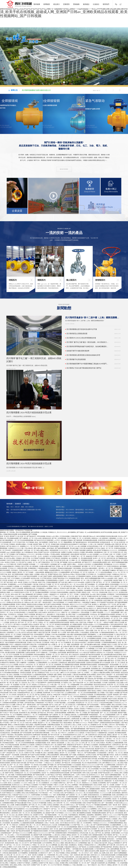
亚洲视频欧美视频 (63, 739)
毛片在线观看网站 (35, 773)
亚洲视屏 (50, 675)
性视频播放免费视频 (9, 604)
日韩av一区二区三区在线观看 (49, 749)
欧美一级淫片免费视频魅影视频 (118, 562)
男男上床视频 (109, 671)
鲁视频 (30, 827)
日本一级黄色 (94, 853)
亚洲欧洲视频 (61, 795)
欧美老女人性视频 (79, 552)
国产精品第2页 (31, 536)
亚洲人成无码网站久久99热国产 (76, 606)
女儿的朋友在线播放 (56, 556)
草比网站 (109, 743)
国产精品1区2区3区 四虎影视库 (44, 540)
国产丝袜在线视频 (53, 546)
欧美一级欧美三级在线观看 (56, 743)
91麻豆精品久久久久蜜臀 (37, 707)
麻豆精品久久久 (41, 614)
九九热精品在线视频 (21, 596)
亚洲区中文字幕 (29, 753)
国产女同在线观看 (93, 705)
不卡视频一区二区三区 (53, 584)
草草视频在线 (108, 564)
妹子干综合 (80, 839)
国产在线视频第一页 (91, 584)
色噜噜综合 (28, 791)
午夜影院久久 (91, 606)
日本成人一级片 (44, 807)
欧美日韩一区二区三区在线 (116, 685)
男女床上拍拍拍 (85, 837)
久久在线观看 (77, 765)
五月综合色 (44, 671)
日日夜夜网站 (102, 783)
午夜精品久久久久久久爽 (16, 548)
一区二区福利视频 (122, 863)
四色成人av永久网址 (53, 536)
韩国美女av (95, 538)
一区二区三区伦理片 (56, 661)
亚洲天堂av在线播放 (14, 669)
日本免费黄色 (4, 631)
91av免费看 (92, 779)
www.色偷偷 (93, 783)
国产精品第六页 (64, 671)
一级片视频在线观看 (50, 815)
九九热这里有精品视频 (106, 703)
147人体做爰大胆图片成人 (73, 602)
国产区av (89, 861)
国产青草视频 (99, 679)
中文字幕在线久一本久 (100, 677)
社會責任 (96, 4)
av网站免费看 (102, 845)
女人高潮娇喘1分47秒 (95, 725)
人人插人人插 (24, 707)
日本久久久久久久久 (49, 799)
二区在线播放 (118, 647)
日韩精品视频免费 (52, 582)
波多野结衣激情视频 (54, 683)
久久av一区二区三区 (119, 572)
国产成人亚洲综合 (76, 667)
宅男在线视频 (41, 536)
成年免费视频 (67, 661)
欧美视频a (43, 731)
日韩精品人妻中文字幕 (23, 558)
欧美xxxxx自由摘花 (108, 578)
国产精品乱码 (68, 586)
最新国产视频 (122, 713)
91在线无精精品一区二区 (54, 731)
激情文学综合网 (102, 608)
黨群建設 (86, 4)
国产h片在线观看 (105, 663)
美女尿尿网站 (15, 823)
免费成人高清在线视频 (112, 584)
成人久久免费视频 (121, 590)
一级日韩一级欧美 (35, 857)
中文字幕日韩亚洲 (46, 578)
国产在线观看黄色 (32, 719)
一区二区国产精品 (26, 600)
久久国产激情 (39, 639)
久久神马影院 (86, 538)
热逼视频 (16, 685)
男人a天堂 (13, 631)
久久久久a (3, 837)
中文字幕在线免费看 (67, 859)
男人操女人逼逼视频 (13, 675)
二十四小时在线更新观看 (22, 835)
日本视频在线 (40, 588)
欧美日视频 (107, 600)
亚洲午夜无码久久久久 (102, 687)
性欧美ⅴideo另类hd (69, 574)
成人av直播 (52, 645)
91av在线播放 (26, 819)
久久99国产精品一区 (110, 637)
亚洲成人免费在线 (64, 749)
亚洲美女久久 (70, 851)
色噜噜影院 (14, 801)
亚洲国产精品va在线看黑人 (39, 627)
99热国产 (105, 717)
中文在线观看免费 (6, 542)
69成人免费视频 (68, 629)
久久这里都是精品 (82, 657)
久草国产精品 (34, 807)
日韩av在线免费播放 (9, 761)
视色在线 (48, 757)
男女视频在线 (121, 761)
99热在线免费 (4, 693)
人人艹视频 (14, 616)
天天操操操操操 (26, 699)
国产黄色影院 (61, 608)
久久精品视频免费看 (83, 614)
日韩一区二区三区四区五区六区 (114, 552)
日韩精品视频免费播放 (10, 867)
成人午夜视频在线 (27, 552)
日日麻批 (112, 610)
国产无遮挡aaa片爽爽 (103, 586)
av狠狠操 (66, 610)
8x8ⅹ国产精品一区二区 (64, 641)
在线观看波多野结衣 (24, 693)
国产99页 (40, 819)
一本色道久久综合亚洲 (84, 564)
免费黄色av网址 (104, 616)
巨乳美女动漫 (102, 735)
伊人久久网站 (34, 747)
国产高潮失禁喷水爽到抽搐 (53, 669)
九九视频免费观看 (97, 564)
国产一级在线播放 (107, 803)
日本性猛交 (53, 568)
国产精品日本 (66, 763)
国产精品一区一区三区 (60, 769)
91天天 (96, 703)
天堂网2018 (15, 707)
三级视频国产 (18, 637)
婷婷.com (3, 564)
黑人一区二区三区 (121, 633)
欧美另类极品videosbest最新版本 (80, 739)
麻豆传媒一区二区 (30, 550)
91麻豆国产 (100, 544)
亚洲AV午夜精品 (21, 604)
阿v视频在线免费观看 (42, 592)
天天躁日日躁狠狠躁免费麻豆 (12, 851)
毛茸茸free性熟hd (88, 625)
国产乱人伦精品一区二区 (30, 562)
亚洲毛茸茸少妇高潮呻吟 (106, 540)
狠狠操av (124, 711)
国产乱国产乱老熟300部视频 (53, 604)
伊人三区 (84, 627)
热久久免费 (19, 729)
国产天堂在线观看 (43, 705)
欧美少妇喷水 (43, 612)
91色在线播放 (85, 633)
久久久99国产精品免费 (120, 815)
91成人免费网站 (106, 709)
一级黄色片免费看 (108, 622)
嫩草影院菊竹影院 (73, 653)
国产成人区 (110, 813)
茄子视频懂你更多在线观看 (107, 614)
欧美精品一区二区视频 (120, 596)
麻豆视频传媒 (93, 791)
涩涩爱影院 (111, 594)
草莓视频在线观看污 (88, 560)
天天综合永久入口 (44, 685)
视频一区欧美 (11, 831)
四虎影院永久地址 (6, 795)
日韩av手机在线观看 (6, 809)
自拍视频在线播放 (41, 743)
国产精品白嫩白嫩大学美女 (106, 755)
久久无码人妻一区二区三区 (87, 743)
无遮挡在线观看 (94, 641)
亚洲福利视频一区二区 (118, 582)
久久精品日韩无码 (120, 635)
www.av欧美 (83, 653)
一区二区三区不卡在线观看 (38, 546)
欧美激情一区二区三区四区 (54, 727)
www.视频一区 (99, 560)
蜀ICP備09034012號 (33, 526)
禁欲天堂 (109, 829)
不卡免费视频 (90, 649)
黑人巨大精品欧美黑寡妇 (90, 763)
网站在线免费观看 (50, 789)
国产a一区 (8, 701)
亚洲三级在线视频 (95, 683)
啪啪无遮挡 (71, 663)
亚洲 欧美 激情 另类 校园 (68, 588)
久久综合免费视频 (20, 727)
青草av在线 (14, 594)
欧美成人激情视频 (98, 576)
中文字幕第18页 (12, 564)
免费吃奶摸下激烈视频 (40, 735)
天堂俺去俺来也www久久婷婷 (28, 570)
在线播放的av (81, 755)
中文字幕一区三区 (25, 685)
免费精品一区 (84, 647)
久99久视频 (118, 598)
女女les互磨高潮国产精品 (82, 859)
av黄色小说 (44, 574)
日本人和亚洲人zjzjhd (81, 779)
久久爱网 (93, 612)
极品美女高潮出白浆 (97, 781)
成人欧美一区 (107, 627)
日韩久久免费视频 (8, 590)
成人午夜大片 (20, 606)
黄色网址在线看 (12, 608)
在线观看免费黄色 (55, 570)
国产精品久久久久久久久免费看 (111, 731)
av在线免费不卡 (104, 817)
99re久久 (46, 777)
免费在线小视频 (5, 592)
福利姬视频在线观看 (107, 598)
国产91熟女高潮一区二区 (81, 683)
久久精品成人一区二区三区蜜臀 (108, 791)
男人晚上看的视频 (31, 713)
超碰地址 (46, 679)
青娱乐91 (56, 588)
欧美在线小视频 (32, 633)
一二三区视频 (5, 622)
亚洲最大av (111, 747)
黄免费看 (124, 639)
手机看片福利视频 (80, 550)
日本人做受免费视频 (114, 620)
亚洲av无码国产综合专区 (42, 552)
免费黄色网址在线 (30, 588)
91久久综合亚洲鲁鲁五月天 (94, 651)
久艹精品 (7, 616)
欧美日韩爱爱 (92, 675)
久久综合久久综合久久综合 (85, 687)
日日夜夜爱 (46, 643)
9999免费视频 (23, 801)
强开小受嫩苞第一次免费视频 (26, 663)
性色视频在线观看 (22, 797)
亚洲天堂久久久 (96, 855)
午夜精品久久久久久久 (11, 651)
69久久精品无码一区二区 (69, 570)
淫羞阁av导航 (25, 771)
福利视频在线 (99, 552)
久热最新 (114, 819)
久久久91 (116, 564)
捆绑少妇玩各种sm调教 (92, 851)
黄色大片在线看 (120, 622)
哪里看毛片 (56, 657)
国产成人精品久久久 (13, 546)
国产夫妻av (111, 556)
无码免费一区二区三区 (67, 546)
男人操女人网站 (110, 590)
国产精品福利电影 (79, 586)
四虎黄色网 (47, 693)
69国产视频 (29, 781)
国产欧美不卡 (79, 745)
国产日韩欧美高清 (44, 562)
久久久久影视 (38, 777)
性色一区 (9, 715)
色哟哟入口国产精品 (112, 827)
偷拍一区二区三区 (81, 596)
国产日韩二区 (33, 805)
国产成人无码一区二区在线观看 (115, 659)
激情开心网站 (72, 564)
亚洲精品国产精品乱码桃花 (19, 647)
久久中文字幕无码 (56, 865)
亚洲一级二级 (122, 643)
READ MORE (64, 169)
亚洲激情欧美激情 (74, 578)
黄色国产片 (13, 536)
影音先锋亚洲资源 (94, 542)
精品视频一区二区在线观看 (80, 799)
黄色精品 (116, 847)
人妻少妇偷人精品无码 (82, 857)
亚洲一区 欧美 (5, 536)
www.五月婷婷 (104, 554)
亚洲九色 (42, 584)
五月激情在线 (40, 771)
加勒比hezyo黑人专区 (31, 602)
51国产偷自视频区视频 (36, 618)
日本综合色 (94, 614)
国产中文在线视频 (109, 649)
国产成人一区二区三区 (47, 625)
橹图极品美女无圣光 (51, 572)
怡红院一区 (45, 773)
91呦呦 (114, 861)
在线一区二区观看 (115, 554)
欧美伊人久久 (100, 659)
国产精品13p (56, 631)
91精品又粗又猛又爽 (44, 633)
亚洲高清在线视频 (108, 635)
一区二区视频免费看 (73, 685)
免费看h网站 (71, 713)
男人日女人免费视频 (75, 769)
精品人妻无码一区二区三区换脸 (89, 747)
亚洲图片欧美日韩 (93, 596)
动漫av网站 (70, 635)
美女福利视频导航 (70, 689)
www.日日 (116, 727)
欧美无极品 (83, 544)
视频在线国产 (71, 757)
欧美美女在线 (35, 578)
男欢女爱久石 (25, 737)
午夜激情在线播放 (43, 568)
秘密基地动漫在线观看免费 (85, 689)
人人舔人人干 (122, 629)
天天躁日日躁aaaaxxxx (121, 803)
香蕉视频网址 (92, 635)
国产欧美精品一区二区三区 (79, 572)
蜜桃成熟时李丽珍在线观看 (89, 665)
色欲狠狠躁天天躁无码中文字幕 (94, 590)
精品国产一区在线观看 (12, 755)
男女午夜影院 (108, 835)
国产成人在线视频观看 (74, 566)
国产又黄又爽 (16, 731)
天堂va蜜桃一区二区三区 (67, 711)
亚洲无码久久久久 (95, 775)
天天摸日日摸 (55, 711)
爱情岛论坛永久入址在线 (117, 717)
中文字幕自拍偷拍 (58, 689)
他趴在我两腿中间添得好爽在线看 (107, 536)
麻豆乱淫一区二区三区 (46, 665)
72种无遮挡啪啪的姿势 (80, 697)
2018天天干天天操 (58, 787)
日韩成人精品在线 (108, 691)
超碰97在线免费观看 (80, 691)
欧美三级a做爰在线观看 (98, 701)
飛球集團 (37, 4)
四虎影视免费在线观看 (100, 562)
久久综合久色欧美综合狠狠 (18, 681)
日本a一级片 (117, 631)
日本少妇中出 (120, 845)
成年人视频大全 (48, 709)
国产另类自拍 (89, 679)
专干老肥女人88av (67, 683)
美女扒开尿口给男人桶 (61, 560)
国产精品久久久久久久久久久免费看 (39, 801)
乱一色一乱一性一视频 (63, 645)
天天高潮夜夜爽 (80, 789)
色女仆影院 (103, 747)
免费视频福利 (39, 823)
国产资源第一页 (28, 637)
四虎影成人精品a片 (45, 657)
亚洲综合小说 (39, 629)
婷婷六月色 (42, 582)
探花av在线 (25, 793)
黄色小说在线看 (117, 705)
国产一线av (65, 649)
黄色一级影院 (119, 578)
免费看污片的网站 (67, 552)
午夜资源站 (66, 604)
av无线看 (57, 709)
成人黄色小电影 (71, 614)
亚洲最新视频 (20, 653)
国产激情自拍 (33, 787)
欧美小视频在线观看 (70, 687)
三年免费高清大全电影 (104, 574)
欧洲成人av (96, 604)
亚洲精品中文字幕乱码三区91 (78, 620)
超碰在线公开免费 (92, 556)
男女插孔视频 (74, 548)
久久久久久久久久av (113, 689)
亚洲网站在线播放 (24, 616)
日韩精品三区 (85, 817)
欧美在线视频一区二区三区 (48, 641)
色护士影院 (80, 616)
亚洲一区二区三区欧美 (118, 663)
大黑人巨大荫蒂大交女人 (94, 580)
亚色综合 (25, 683)
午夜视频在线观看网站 (42, 741)
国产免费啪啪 (98, 737)
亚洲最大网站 (79, 677)
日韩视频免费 (15, 733)
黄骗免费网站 (68, 542)
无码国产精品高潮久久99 (60, 578)
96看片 (56, 785)
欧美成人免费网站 (61, 747)
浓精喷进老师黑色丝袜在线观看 (59, 622)
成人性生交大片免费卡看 (68, 657)
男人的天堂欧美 (115, 687)
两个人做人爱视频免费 (26, 594)
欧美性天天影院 (10, 562)
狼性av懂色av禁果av (43, 550)
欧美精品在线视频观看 (62, 625)
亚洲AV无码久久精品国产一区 (114, 576)
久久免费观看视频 (106, 795)
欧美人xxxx (73, 671)
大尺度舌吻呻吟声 (41, 683)
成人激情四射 (104, 538)
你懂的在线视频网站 (22, 805)
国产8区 (54, 538)
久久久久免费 (35, 759)
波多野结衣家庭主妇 (114, 657)
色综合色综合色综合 (100, 685)
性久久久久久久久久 (48, 861)
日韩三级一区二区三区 (92, 616)
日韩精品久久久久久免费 (21, 747)
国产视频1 (21, 703)
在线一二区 (121, 729)
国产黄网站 (67, 849)
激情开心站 (114, 667)
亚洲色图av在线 (110, 544)
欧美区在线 (117, 639)
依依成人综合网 (43, 681)
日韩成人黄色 (118, 773)
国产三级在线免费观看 (37, 608)
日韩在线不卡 (120, 765)
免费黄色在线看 (99, 741)
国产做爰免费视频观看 (62, 548)
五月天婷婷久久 (45, 759)
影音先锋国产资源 (122, 675)
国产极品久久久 (32, 681)
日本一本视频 (123, 618)
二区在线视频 (71, 703)
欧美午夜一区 (78, 721)
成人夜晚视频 (38, 709)
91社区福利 (30, 669)
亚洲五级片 (105, 787)
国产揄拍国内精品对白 (80, 542)
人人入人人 (50, 647)
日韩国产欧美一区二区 (56, 542)
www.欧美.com (97, 761)
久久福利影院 (120, 747)
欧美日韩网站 (5, 865)
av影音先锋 (103, 588)
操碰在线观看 (8, 747)
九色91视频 (93, 773)
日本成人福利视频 (66, 631)
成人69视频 (50, 560)
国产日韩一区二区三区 (25, 622)
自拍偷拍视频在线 (8, 566)
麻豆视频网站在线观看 (84, 813)
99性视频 (101, 584)
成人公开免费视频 (46, 689)
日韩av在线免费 (119, 669)
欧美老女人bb (101, 653)
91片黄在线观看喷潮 (30, 590)
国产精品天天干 (87, 562)
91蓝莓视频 (53, 564)
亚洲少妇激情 (61, 614)
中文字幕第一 (10, 699)
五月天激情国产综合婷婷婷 (105, 602)
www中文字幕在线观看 (25, 584)
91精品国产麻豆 (66, 771)
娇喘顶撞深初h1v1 (32, 717)
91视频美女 (93, 661)
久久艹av (48, 771)
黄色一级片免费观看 (42, 542)
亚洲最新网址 (32, 568)
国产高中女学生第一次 (12, 671)
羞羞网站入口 (25, 546)
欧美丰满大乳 (26, 560)
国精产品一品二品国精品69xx (71, 612)
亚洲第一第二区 (61, 566)
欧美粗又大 (27, 715)
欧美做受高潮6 (10, 843)
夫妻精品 (67, 715)
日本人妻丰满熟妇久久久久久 (108, 763)
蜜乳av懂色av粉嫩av (40, 548)
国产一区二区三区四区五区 (41, 697)
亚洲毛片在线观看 (23, 564)
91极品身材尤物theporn (71, 847)
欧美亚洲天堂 (123, 779)
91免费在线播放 (43, 719)
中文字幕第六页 (91, 574)
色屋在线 (74, 715)
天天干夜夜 (99, 649)
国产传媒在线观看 (94, 713)
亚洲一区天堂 (54, 829)
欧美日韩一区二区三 (67, 594)
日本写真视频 (55, 598)
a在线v (53, 620)
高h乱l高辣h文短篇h (83, 751)
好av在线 (93, 594)
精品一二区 (91, 620)
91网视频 (104, 645)
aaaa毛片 (85, 725)
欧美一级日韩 (32, 855)
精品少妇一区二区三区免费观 (24, 661)
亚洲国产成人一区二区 (78, 556)
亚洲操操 (99, 606)
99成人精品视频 (78, 865)
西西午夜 (118, 544)
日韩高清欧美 (56, 771)
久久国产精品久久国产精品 (54, 775)
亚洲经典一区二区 (81, 639)
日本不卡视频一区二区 (74, 538)
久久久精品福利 (53, 663)
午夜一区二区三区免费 (106, 546)
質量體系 (66, 4)
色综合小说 (14, 610)
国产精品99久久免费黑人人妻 (28, 691)
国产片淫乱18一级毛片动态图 (9, 713)
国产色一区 (36, 689)
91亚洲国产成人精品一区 (57, 677)
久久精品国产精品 (32, 612)
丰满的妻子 (42, 647)
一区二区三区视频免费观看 (40, 715)
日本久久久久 (61, 590)
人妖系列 (3, 735)
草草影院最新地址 (73, 833)
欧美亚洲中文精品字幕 (30, 645)
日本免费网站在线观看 (94, 639)
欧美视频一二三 (35, 564)
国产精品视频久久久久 (83, 711)
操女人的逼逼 (62, 835)
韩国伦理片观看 (22, 568)
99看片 (97, 681)
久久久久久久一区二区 (66, 550)
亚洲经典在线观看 (120, 548)
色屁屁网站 (95, 669)
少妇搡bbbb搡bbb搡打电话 (47, 566)
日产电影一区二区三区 (119, 709)
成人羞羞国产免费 (25, 651)
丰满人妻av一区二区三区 (58, 685)
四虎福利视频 (47, 835)
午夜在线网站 (77, 568)
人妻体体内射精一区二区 (78, 580)
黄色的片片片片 (102, 566)
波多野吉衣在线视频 (93, 663)
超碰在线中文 (30, 779)
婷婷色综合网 (19, 590)
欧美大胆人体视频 (31, 723)
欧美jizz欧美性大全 (59, 606)
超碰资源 (89, 550)
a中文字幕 (90, 737)
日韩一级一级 (98, 631)
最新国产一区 (29, 765)
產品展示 (56, 4)
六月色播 (30, 544)
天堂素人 (77, 594)
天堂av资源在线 (71, 616)
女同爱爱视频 (62, 538)
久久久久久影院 (75, 610)
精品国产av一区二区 (25, 659)
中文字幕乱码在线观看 (45, 701)
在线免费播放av (96, 777)
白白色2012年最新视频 (39, 803)
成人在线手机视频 (58, 847)
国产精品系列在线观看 (93, 655)
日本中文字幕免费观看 (14, 560)
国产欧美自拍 (23, 610)
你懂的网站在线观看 (6, 711)
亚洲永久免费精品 (23, 649)
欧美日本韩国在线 (113, 566)
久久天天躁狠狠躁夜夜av (102, 625)
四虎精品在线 (116, 711)
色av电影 (78, 699)
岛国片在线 (83, 622)
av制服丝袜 (84, 598)
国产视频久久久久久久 (80, 723)
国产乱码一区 (123, 719)
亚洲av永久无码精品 (68, 639)
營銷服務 (76, 4)
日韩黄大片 (67, 556)
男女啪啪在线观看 (87, 558)
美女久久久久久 (113, 592)
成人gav (125, 647)
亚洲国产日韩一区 (37, 865)
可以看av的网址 (55, 554)
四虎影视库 (24, 755)
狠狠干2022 (124, 681)
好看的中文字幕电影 (7, 677)
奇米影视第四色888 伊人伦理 (72, 735)
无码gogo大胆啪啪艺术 (115, 843)
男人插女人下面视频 (96, 721)
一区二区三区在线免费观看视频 (24, 540)
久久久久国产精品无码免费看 (28, 576)
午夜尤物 (26, 556)
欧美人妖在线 (89, 839)
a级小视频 (11, 775)
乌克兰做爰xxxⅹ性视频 (113, 693)
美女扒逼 (85, 568)
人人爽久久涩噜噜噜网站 (96, 671)
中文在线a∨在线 (59, 793)
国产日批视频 (32, 849)
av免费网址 (49, 588)
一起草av (78, 775)
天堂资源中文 (39, 606)
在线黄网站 (64, 558)
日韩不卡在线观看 (18, 588)
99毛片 (12, 645)
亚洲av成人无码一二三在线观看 (23, 709)
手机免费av (14, 849)
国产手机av (50, 791)
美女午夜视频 (60, 853)
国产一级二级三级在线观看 (46, 699)
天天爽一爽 (54, 697)
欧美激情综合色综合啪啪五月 (70, 544)
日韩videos (57, 649)
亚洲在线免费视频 (61, 713)
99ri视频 (38, 753)
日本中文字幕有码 (50, 608)
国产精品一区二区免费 (92, 588)
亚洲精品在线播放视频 (65, 568)
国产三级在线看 (61, 707)
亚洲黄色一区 (30, 741)
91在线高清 (21, 580)
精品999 (116, 821)
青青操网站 (82, 815)
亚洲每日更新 (55, 544)
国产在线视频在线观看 (74, 627)
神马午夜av (51, 713)
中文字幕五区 (49, 703)
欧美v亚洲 (103, 719)
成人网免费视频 (111, 863)
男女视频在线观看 (13, 538)
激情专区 (124, 793)
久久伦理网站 (33, 647)
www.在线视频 (105, 707)
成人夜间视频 (70, 789)
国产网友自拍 (8, 741)
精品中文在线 (113, 699)
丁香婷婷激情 (51, 855)
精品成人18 (72, 649)
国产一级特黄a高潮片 (45, 602)
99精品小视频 (29, 574)
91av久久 (120, 771)
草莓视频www (67, 865)
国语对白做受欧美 (42, 586)
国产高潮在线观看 (90, 753)
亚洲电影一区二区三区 (38, 560)
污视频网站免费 (99, 831)
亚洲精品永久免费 (22, 827)
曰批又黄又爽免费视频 (110, 737)
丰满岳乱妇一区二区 (10, 799)
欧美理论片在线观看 (87, 695)
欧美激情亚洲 (20, 829)
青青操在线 (107, 811)
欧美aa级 (96, 550)
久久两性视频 (40, 757)
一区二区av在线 (117, 641)
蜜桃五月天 (70, 691)
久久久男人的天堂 (20, 633)
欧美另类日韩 (111, 558)
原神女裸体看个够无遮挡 (78, 554)
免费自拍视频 (64, 755)
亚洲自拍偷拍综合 (94, 795)
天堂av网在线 (29, 548)
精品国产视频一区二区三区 (42, 544)
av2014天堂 (33, 556)
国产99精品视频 (95, 767)
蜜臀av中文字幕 (53, 671)
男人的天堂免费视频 (27, 655)
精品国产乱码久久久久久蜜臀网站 (106, 749)
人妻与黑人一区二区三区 (106, 568)
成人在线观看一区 (75, 558)
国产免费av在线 (26, 817)
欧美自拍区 (111, 839)
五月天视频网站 (18, 715)
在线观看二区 (52, 739)
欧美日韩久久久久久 (54, 612)
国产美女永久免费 (108, 606)
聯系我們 (106, 4)
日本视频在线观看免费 (35, 679)
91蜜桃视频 (112, 538)
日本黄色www (92, 807)
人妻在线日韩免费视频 (79, 675)
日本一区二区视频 (103, 667)
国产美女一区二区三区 (103, 582)
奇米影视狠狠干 (39, 635)
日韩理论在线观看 (47, 651)
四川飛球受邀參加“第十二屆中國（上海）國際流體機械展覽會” (93, 318)
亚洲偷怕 (70, 540)
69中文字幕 (18, 861)
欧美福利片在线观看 (94, 643)
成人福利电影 (106, 833)
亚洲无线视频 (62, 653)
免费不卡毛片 (80, 851)
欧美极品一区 (12, 580)
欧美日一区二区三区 (100, 558)
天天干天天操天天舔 (19, 542)
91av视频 (98, 598)
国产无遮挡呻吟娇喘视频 (55, 721)
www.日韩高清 (15, 592)
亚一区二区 (90, 600)
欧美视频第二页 (36, 651)
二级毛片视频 (89, 631)
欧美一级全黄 (18, 582)
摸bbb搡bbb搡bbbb (23, 857)
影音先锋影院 (117, 793)
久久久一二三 (30, 580)
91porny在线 (80, 584)
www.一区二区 (108, 631)
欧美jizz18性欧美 (34, 625)
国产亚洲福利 (38, 594)
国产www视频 (62, 564)
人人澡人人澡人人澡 (72, 743)
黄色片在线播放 (102, 594)
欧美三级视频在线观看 (15, 811)
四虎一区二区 (102, 657)
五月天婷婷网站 (107, 799)
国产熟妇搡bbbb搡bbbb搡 (92, 645)
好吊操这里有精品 (20, 612)
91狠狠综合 (115, 574)
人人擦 (67, 580)
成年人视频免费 (25, 671)
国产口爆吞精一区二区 (27, 538)
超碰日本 (42, 717)
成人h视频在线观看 (76, 625)
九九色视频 (70, 608)
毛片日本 (97, 548)
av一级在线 (48, 639)
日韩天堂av (51, 627)
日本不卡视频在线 (60, 651)
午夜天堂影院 (58, 600)
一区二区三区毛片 (10, 829)
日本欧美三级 (5, 598)
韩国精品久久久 (55, 594)
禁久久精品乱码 (74, 655)
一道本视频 (119, 839)
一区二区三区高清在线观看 (48, 827)
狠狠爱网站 (98, 815)
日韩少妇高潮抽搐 (58, 602)
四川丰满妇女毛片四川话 (70, 669)
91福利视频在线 (115, 616)
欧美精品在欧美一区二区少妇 (110, 542)
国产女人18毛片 (90, 586)
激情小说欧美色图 (19, 781)
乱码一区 (119, 715)
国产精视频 (64, 562)
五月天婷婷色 (78, 608)
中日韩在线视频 (65, 536)
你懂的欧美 (18, 645)
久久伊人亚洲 (17, 847)
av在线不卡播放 (43, 570)
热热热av (35, 685)
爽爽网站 (115, 809)
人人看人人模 (21, 641)
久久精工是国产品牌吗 (45, 576)
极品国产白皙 (104, 851)
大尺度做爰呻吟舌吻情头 (84, 576)
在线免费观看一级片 (117, 612)
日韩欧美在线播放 (83, 661)
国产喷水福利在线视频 (65, 765)
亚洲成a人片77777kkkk (51, 596)
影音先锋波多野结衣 (56, 610)
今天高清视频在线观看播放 (11, 673)
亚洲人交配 (24, 731)
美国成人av (64, 807)
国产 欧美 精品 (9, 582)
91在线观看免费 (43, 645)
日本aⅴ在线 (38, 538)
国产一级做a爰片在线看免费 (57, 839)
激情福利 (116, 695)
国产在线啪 (103, 596)
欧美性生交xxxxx (23, 618)
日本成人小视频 (55, 637)
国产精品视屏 (32, 677)
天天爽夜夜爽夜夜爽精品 (107, 633)
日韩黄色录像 (103, 592)
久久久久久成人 (37, 600)
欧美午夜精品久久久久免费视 (12, 793)
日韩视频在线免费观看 (10, 703)
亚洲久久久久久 (108, 815)
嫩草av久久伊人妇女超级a (77, 582)
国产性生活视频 (115, 841)
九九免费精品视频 (70, 693)
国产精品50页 (78, 629)
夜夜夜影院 (107, 721)
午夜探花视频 (100, 629)
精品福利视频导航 (94, 731)
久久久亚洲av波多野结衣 (8, 641)
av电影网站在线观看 (32, 631)
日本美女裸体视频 (20, 721)
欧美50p (50, 695)
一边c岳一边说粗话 (43, 556)
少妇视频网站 (92, 697)
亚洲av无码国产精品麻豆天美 (92, 803)
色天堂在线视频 (58, 629)
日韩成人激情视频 (106, 641)
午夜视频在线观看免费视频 (24, 775)
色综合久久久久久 (100, 689)
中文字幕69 (118, 679)
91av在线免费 (86, 777)
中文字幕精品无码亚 (113, 701)
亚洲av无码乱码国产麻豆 (10, 576)
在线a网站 (124, 620)
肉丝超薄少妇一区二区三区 (26, 695)
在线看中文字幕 (90, 582)
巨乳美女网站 (40, 729)
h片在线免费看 (25, 578)
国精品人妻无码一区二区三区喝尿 (23, 572)
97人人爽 (58, 699)
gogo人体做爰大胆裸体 (14, 552)
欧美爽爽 (100, 811)
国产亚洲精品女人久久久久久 (108, 550)
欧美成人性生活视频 (40, 765)
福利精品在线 (47, 538)
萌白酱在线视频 (40, 580)
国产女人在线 (54, 705)
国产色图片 (11, 667)
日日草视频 (44, 795)
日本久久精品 (70, 590)
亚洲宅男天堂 (93, 735)
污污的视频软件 (39, 669)
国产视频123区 (52, 765)
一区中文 (86, 721)
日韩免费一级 (55, 633)
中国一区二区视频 (81, 713)
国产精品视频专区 (120, 540)
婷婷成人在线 (56, 639)
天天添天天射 (70, 677)
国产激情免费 (78, 540)
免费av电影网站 (9, 861)
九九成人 (41, 787)
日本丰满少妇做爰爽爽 (87, 548)
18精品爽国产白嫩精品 (109, 570)
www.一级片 (52, 795)
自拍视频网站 (7, 588)
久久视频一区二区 (75, 560)
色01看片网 (67, 731)
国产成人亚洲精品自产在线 (41, 673)
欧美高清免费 (35, 851)
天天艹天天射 (112, 604)
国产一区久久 (124, 831)
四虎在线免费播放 (63, 592)
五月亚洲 (118, 661)
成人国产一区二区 (73, 707)
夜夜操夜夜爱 (54, 550)
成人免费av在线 (85, 719)
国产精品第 (124, 657)
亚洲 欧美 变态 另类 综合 (106, 837)
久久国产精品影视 (44, 598)
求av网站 (15, 691)
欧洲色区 (58, 763)
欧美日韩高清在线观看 (109, 855)
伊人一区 (73, 584)
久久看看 (63, 633)
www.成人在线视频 (80, 546)
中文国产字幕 (50, 659)
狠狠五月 (81, 827)
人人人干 (110, 596)
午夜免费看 (100, 612)
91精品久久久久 (61, 627)
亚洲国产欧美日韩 (30, 769)
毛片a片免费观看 (6, 659)
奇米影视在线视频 (76, 803)
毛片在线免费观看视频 (96, 647)
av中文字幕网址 (82, 671)
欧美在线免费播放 (106, 572)
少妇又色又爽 (17, 819)
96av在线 (85, 801)
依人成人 (12, 815)
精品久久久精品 (112, 645)
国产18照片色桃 (6, 817)
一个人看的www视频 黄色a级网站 (100, 673)
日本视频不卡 (81, 649)
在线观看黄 (10, 633)
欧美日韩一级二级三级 (7, 683)
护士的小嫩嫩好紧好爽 (61, 819)
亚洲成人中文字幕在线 (53, 558)
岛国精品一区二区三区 (70, 727)
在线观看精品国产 (11, 618)
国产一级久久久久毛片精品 (35, 789)
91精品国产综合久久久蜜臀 (26, 629)
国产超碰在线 (26, 851)
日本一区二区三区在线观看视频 (70, 717)
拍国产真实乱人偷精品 (95, 691)
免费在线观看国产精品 (60, 576)
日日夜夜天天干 (43, 853)
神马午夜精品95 (55, 807)
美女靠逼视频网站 (62, 620)
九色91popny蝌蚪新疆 (75, 562)
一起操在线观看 (39, 572)
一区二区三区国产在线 (107, 857)
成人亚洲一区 (22, 536)
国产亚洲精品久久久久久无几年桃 (19, 627)
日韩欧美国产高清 (76, 536)
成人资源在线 (101, 827)
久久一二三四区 (55, 679)
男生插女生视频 (81, 574)
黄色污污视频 (36, 839)
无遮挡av (77, 709)
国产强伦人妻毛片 (117, 600)
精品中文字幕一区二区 (27, 592)
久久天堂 (19, 562)
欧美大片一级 (50, 747)
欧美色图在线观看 (35, 687)
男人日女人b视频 (59, 843)
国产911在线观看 (37, 667)
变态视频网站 (59, 791)
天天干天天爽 (55, 562)
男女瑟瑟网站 (115, 707)
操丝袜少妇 (14, 622)
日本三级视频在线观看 (93, 789)
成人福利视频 (34, 566)
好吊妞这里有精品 (93, 546)
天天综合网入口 (27, 845)
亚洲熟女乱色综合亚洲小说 (15, 602)
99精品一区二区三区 (107, 548)
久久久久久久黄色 (70, 813)
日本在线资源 (30, 606)
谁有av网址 (35, 817)
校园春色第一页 (110, 781)
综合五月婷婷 (98, 785)
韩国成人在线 (86, 592)
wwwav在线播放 (9, 739)
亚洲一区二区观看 (83, 673)
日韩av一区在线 (34, 731)
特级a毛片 (15, 825)
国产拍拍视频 (32, 610)
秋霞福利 (54, 759)
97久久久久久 (103, 556)
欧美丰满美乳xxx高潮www (73, 777)
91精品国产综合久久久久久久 (13, 556)
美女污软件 (27, 865)
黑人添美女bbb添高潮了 (80, 643)
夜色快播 (22, 713)
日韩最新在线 (49, 649)
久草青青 (64, 637)
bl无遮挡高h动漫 (55, 552)
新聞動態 (47, 4)
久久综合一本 (121, 538)
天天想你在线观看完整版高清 (58, 831)
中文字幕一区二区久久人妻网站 (36, 721)
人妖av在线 (3, 667)
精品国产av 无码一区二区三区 (76, 637)
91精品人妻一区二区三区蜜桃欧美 (61, 643)
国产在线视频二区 (82, 791)
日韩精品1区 (118, 671)
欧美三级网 (88, 677)
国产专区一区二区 (112, 719)
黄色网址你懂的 (21, 544)
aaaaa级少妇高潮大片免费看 (85, 821)
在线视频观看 (120, 610)
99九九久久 (90, 805)
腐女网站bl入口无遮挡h (7, 729)
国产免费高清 (119, 606)
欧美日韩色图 (116, 673)
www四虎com (85, 717)
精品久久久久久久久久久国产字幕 (81, 604)
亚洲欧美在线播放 (80, 600)
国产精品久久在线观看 (21, 625)
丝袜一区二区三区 (95, 570)
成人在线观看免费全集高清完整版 (112, 655)
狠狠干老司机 (10, 773)
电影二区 (18, 683)
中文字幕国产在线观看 (38, 558)
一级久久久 (80, 588)
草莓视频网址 (118, 568)
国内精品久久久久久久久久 (30, 749)
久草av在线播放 (56, 781)
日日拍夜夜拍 (35, 671)
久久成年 (15, 659)
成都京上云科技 (49, 526)
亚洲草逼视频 (36, 795)
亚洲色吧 (82, 655)
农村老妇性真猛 (48, 600)
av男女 (41, 596)
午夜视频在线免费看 (121, 691)
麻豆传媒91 (103, 604)
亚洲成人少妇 (104, 751)
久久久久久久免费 (66, 679)
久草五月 (42, 747)
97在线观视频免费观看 (95, 801)
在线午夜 (3, 715)
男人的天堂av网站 (10, 558)
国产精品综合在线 (78, 631)
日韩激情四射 (99, 600)
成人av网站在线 (90, 659)
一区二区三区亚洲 (25, 759)
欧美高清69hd (68, 618)
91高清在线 (110, 653)
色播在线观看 (93, 568)
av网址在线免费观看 (53, 755)
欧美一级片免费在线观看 (16, 574)
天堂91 (112, 586)
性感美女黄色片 (98, 637)
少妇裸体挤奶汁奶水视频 (8, 649)
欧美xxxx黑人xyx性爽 (75, 725)
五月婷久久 (42, 811)
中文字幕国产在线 (8, 596)
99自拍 (103, 789)
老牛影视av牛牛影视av (43, 554)
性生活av (121, 536)
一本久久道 (95, 592)
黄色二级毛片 (113, 751)
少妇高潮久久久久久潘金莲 (76, 733)
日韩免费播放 (11, 717)
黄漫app (34, 699)
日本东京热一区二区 (32, 665)
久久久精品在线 (74, 861)
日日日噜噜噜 (19, 769)
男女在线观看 (93, 657)
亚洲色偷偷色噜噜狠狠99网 (22, 657)
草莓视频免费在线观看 (58, 616)
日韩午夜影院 (45, 564)
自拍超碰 (64, 540)
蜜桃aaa (10, 725)
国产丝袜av (110, 697)
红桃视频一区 (18, 586)
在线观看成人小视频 (29, 586)
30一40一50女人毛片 (68, 699)
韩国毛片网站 (12, 789)
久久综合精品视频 (120, 807)
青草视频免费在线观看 (90, 540)
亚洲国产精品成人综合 (55, 574)
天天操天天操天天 (91, 733)
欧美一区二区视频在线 (119, 811)
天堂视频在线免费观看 (74, 811)
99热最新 (25, 861)
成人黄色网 (19, 815)
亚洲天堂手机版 (68, 600)
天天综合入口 (12, 568)
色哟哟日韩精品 (55, 741)
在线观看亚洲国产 (18, 550)
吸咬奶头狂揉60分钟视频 (35, 604)
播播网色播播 (4, 645)
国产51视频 (25, 687)
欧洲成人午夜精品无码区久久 (87, 845)
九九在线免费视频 (85, 669)
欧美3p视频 (29, 725)
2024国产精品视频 (60, 703)
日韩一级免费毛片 (101, 620)
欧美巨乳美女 (17, 749)
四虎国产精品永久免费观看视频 (101, 711)
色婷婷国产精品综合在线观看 (82, 618)
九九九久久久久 (60, 659)
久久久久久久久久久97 (109, 729)
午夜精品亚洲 (108, 647)
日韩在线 (5, 853)
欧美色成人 (48, 629)
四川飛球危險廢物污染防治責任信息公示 (36, 90)
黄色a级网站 (90, 552)
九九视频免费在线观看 (39, 675)
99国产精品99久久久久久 (94, 729)
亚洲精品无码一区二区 (8, 757)
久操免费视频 (24, 598)
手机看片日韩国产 (94, 723)
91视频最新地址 (103, 733)
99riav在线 (103, 769)
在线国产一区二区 (89, 629)
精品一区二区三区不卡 (39, 791)
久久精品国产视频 (31, 701)
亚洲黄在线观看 (81, 663)
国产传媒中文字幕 (44, 616)
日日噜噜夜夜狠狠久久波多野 (55, 580)
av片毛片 (57, 540)
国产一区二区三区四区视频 (109, 713)
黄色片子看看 (23, 849)
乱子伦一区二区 (83, 727)
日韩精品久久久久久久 (41, 661)
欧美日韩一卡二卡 (94, 572)
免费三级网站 (58, 675)
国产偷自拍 (31, 763)
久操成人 (46, 594)
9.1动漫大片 (101, 739)
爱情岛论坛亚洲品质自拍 (112, 560)
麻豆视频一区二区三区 (89, 566)
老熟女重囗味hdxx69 (89, 536)
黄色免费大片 (51, 614)
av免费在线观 (112, 588)
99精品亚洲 (57, 695)
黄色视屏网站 (77, 759)
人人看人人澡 (92, 544)
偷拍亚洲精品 (68, 723)
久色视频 (36, 574)
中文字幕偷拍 (30, 542)
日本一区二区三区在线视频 (90, 769)
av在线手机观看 (33, 596)
